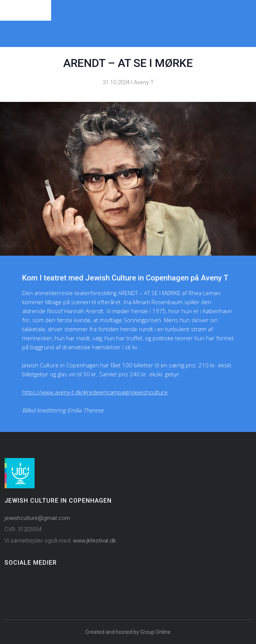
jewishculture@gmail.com (37, 518)
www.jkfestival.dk (94, 541)
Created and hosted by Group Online (128, 632)
